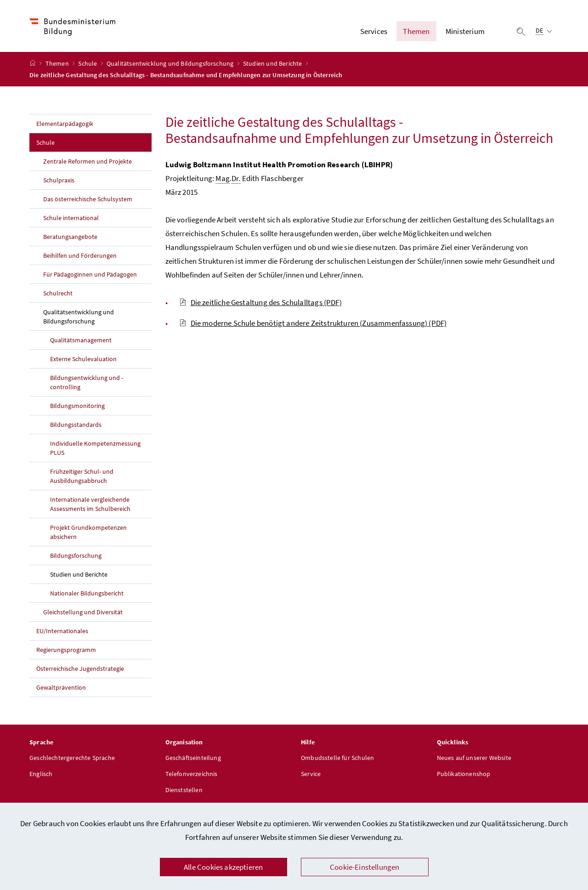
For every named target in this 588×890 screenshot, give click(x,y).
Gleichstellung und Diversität (83, 613)
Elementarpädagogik (65, 125)
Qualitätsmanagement (81, 341)
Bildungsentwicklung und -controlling (87, 384)
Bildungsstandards (76, 426)
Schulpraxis (59, 181)
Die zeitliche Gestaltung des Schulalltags (260, 304)
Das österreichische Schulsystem (88, 200)
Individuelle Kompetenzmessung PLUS (95, 449)
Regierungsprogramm (66, 651)
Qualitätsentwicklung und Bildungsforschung (171, 65)
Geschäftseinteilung (193, 759)
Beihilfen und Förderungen (80, 257)
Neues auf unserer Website (474, 759)
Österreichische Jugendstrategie (80, 670)
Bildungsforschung (76, 557)
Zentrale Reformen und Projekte (88, 163)
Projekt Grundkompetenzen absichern (88, 533)
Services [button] (374, 32)
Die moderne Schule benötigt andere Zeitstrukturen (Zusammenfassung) (313, 324)
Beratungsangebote (70, 238)
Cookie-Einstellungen (365, 867)
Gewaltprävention (61, 689)
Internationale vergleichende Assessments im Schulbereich (90, 505)
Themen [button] (416, 32)
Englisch (41, 775)
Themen (58, 65)
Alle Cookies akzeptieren (223, 867)
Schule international (71, 219)
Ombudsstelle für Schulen (337, 759)
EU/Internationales (62, 632)
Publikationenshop (464, 775)
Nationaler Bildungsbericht (87, 595)
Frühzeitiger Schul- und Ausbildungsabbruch (82, 477)
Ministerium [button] (465, 32)
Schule (88, 65)
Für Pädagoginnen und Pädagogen (90, 276)
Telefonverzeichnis (192, 775)
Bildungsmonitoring (77, 407)
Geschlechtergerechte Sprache (72, 759)
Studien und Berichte (273, 65)
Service (311, 775)
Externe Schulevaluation (83, 360)
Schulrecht (58, 295)
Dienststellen (184, 791)
